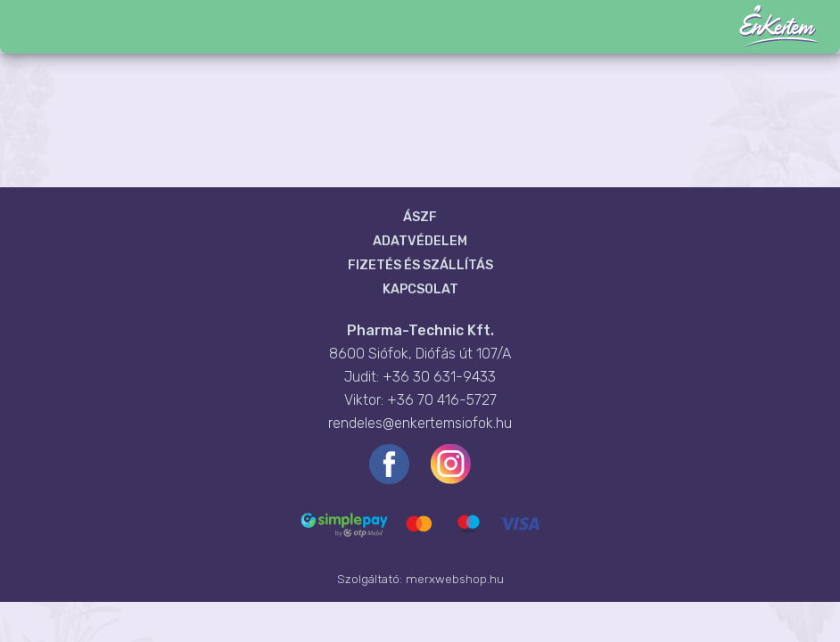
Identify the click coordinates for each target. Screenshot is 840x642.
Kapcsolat (420, 289)
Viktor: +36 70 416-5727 (420, 400)
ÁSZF (420, 217)
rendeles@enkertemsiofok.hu (420, 423)
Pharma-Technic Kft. (420, 330)
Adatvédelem (420, 241)
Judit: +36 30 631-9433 (420, 377)
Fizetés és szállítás (420, 265)
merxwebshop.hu (455, 579)
